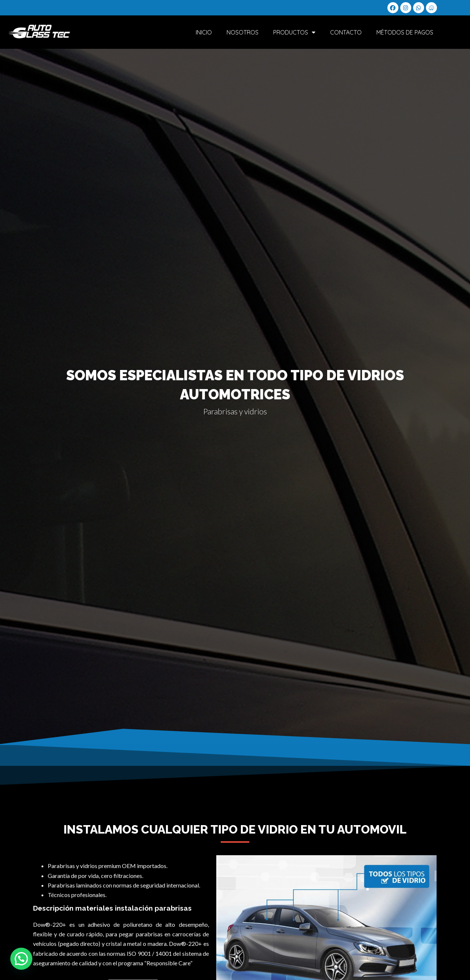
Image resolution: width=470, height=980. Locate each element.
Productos (294, 33)
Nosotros (243, 33)
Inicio (204, 33)
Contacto (346, 33)
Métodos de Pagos (405, 33)
